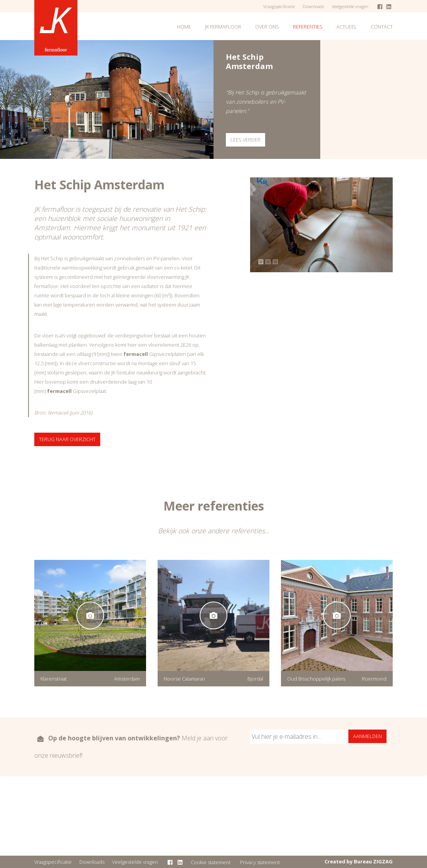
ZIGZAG (383, 861)
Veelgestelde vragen (350, 6)
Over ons (267, 27)
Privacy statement (260, 862)
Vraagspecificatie (279, 6)
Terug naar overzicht (67, 439)
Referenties (308, 27)
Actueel (347, 27)
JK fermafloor (223, 27)
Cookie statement (211, 862)
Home (184, 27)
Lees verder (245, 140)
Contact (382, 27)
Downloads (313, 6)
